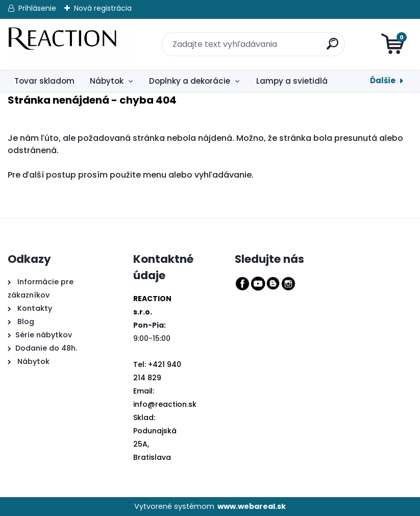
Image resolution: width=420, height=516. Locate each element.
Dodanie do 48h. (46, 348)
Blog (25, 322)
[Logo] (70, 44)
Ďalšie (383, 80)
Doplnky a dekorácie (190, 81)
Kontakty (35, 308)
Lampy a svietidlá (292, 81)
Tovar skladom (44, 81)
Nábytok (107, 81)
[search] (326, 38)
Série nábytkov (44, 335)
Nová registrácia (103, 8)
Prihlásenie (37, 8)
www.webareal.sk (252, 506)
